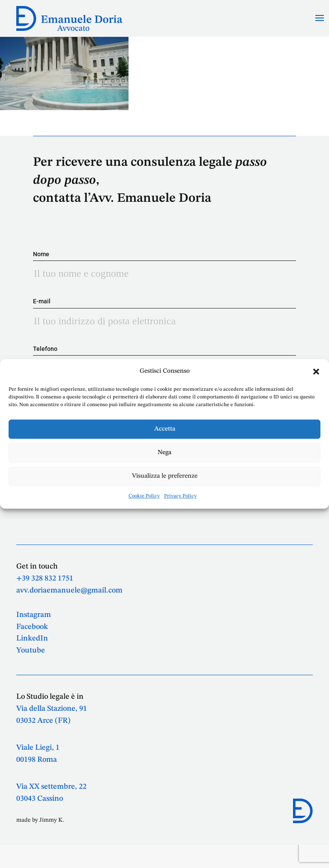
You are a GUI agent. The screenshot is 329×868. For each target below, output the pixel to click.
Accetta (165, 429)
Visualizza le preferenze (165, 476)
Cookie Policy (144, 497)
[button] (316, 371)
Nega (164, 453)
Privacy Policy (180, 497)
